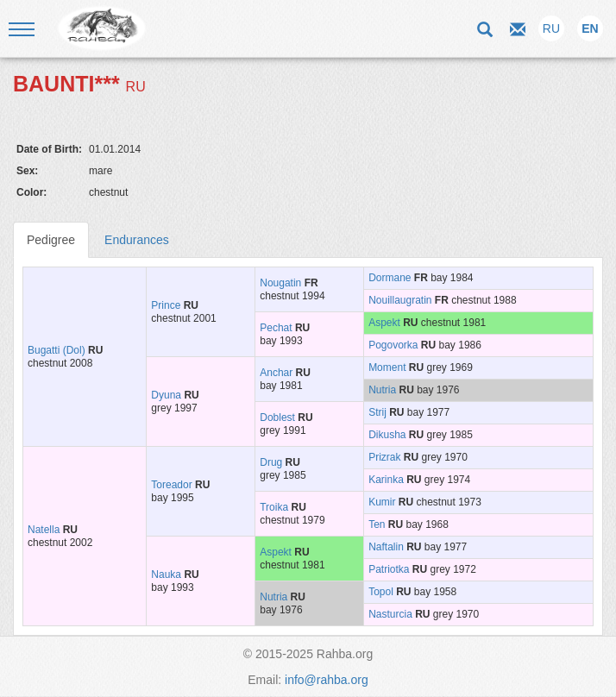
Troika (274, 507)
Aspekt (384, 323)
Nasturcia (390, 614)
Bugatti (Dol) (57, 350)
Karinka (386, 480)
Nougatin (280, 283)
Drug (271, 462)
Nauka (166, 575)
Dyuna (166, 395)
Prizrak (384, 457)
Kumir (382, 502)
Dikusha (387, 435)
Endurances (137, 240)
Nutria (382, 390)
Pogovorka (393, 345)
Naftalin (386, 547)
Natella (44, 530)
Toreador (171, 485)
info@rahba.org (327, 680)
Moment (387, 367)
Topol (381, 592)
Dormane (390, 278)
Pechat (276, 328)
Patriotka (389, 569)
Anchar (276, 373)
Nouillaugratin (400, 300)
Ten (377, 524)
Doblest (277, 418)
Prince (166, 305)
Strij (377, 412)
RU (551, 28)
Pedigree (51, 240)
